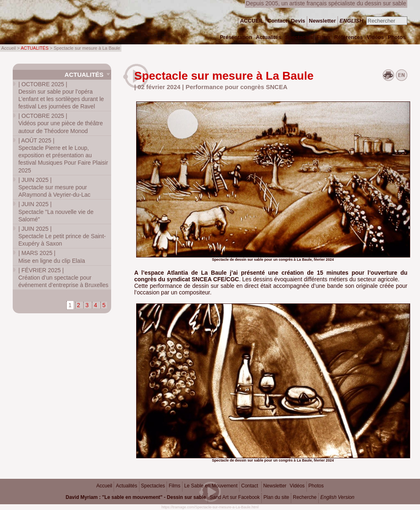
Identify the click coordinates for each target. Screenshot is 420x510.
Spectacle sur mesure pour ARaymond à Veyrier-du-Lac (55, 187)
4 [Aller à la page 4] (96, 305)
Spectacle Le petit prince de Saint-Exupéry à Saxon (62, 236)
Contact (250, 486)
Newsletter (275, 486)
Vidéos (297, 486)
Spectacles (153, 486)
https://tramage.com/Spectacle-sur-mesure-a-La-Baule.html (210, 507)
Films (175, 486)
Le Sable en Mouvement (211, 486)
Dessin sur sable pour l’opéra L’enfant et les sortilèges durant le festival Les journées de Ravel (61, 95)
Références (349, 37)
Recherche (305, 497)
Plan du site (276, 497)
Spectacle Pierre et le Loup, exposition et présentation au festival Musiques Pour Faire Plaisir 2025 (63, 155)
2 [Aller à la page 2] (79, 305)
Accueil (104, 486)
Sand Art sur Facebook (235, 497)
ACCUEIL (252, 21)
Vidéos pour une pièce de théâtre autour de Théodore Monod (61, 123)
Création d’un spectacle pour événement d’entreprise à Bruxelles (63, 278)
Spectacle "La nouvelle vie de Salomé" (56, 211)
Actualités (84, 75)
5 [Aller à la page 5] (104, 305)
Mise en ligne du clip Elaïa (52, 257)
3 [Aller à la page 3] (87, 305)
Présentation (236, 37)
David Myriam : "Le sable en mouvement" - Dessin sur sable (136, 497)
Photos (316, 486)
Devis (298, 21)
